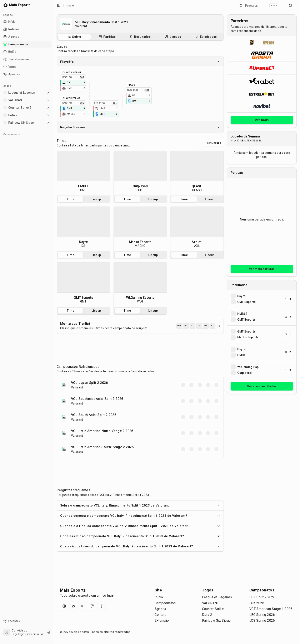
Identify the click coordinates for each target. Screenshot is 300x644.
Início (159, 597)
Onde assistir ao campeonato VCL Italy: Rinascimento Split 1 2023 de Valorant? (140, 536)
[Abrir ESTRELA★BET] (262, 93)
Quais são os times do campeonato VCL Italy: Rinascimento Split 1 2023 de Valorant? (140, 546)
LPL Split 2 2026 (262, 597)
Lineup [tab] (96, 199)
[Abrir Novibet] (262, 106)
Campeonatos (165, 603)
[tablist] (140, 37)
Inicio (70, 5)
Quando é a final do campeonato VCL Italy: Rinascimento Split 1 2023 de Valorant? (140, 526)
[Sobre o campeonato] (74, 37)
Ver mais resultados (262, 386)
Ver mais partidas (262, 269)
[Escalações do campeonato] (173, 37)
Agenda (160, 609)
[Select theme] (290, 5)
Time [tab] (71, 199)
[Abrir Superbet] (262, 68)
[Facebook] (101, 606)
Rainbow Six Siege (216, 621)
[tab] (74, 37)
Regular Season (140, 127)
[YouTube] (83, 606)
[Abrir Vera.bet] (262, 81)
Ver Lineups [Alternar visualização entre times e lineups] (214, 143)
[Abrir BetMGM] (262, 43)
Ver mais (262, 120)
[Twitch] (92, 606)
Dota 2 (207, 615)
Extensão (162, 621)
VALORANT (211, 603)
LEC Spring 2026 (262, 615)
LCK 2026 (257, 603)
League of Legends (217, 597)
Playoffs (140, 62)
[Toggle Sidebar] (53, 322)
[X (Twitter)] (74, 606)
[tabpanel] (83, 173)
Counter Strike (213, 609)
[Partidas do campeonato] (107, 37)
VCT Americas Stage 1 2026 (271, 609)
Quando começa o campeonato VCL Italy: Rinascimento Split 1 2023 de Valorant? (140, 516)
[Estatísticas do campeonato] (206, 37)
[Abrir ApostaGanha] (262, 55)
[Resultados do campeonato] (140, 37)
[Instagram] (64, 606)
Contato (161, 615)
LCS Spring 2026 (262, 621)
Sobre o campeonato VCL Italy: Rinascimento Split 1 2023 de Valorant (140, 505)
